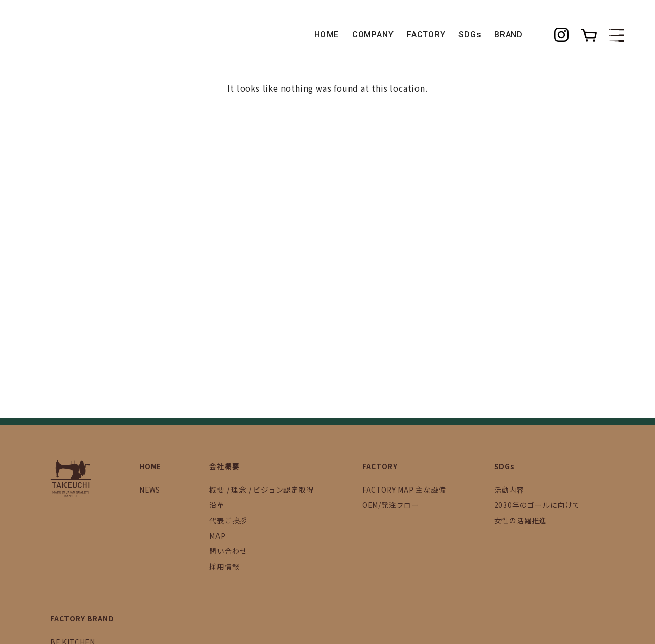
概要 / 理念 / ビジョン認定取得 (261, 490)
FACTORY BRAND (82, 618)
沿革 (217, 505)
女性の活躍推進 (521, 520)
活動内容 (509, 490)
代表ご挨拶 (228, 520)
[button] (617, 35)
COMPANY (373, 35)
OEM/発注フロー (391, 505)
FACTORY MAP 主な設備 (404, 490)
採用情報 (224, 566)
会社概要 (224, 466)
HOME (326, 35)
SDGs (470, 35)
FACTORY (426, 35)
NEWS (150, 490)
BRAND (509, 35)
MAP (217, 536)
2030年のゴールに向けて (537, 505)
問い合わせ (228, 551)
